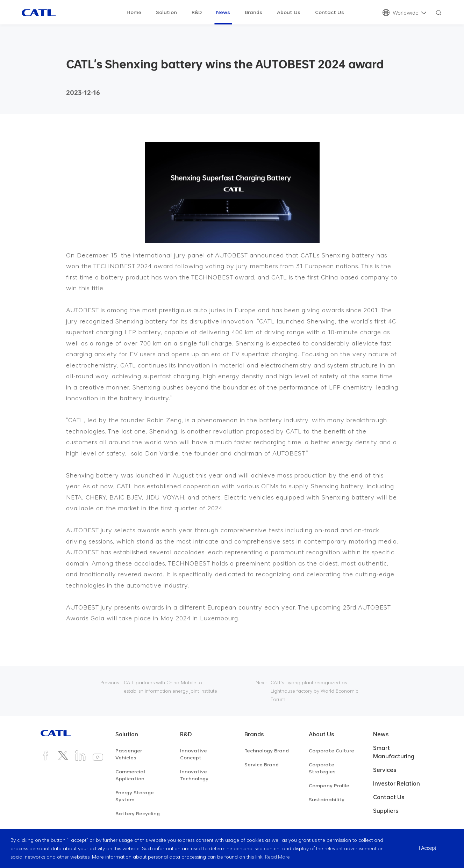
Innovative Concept (194, 754)
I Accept (427, 848)
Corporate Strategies (322, 768)
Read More (278, 857)
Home (134, 12)
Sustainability (327, 799)
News (223, 12)
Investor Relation (397, 783)
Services (385, 770)
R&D (197, 12)
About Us (289, 12)
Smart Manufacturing (394, 752)
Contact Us (330, 12)
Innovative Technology (194, 775)
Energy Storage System (135, 796)
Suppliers (386, 811)
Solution (166, 12)
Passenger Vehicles (129, 754)
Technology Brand (267, 750)
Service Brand (262, 764)
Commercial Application (130, 775)
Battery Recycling (138, 813)
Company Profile (329, 785)
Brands (254, 12)
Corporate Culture (331, 750)
